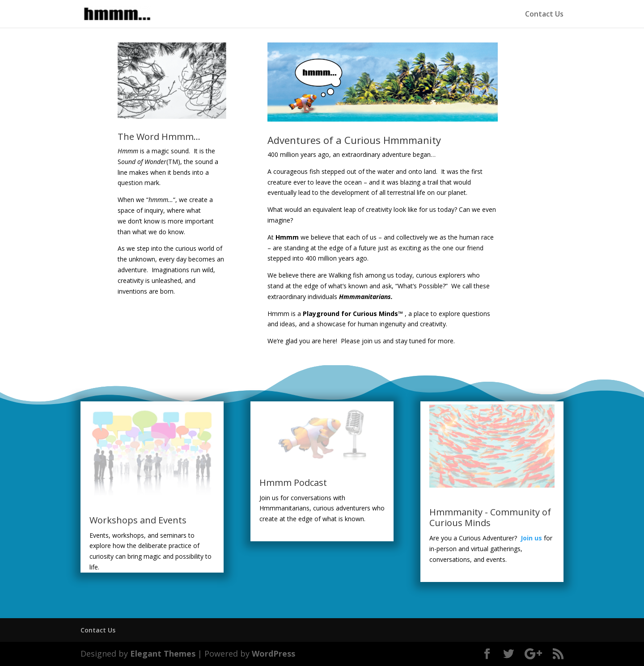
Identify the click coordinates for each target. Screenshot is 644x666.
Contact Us (544, 15)
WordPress (273, 653)
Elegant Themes (163, 653)
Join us (531, 538)
